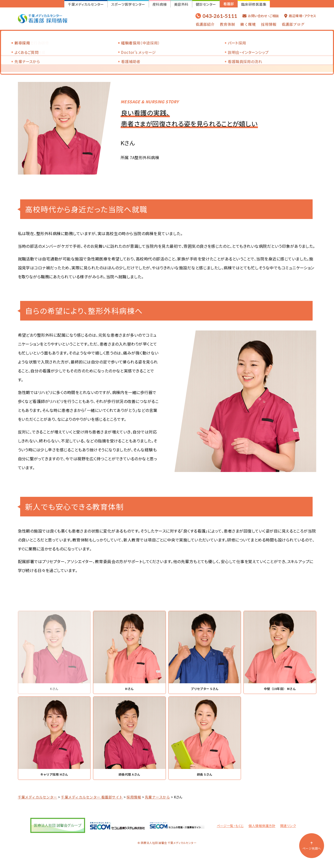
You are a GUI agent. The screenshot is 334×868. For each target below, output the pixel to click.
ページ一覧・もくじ (230, 827)
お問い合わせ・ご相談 (261, 16)
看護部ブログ (293, 24)
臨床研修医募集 (254, 4)
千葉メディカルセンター (86, 4)
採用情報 (269, 24)
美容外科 (181, 4)
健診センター (206, 4)
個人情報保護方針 (262, 827)
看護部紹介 (205, 24)
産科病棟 (160, 4)
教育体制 (228, 24)
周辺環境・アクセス (300, 16)
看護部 (229, 4)
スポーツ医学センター (128, 4)
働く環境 (248, 24)
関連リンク (288, 827)
